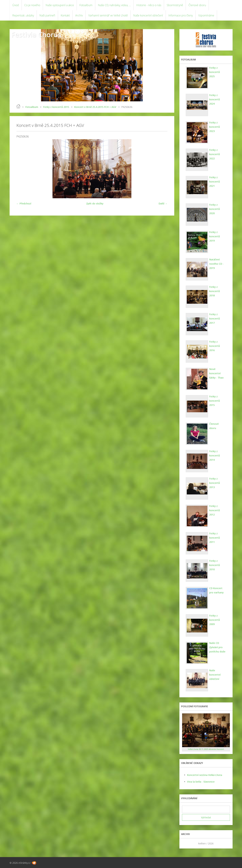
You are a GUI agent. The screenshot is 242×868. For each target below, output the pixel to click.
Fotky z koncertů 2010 (215, 565)
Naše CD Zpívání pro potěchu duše (217, 647)
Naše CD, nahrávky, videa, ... (114, 5)
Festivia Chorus (36, 34)
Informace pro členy (181, 15)
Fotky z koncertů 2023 (215, 127)
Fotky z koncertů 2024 (215, 99)
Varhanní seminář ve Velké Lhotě (108, 15)
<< (186, 843)
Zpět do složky (95, 203)
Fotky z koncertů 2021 (215, 182)
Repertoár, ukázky (23, 15)
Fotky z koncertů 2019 (215, 236)
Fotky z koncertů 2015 (56, 107)
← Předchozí (24, 203)
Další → (163, 203)
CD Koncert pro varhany (216, 590)
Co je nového (32, 5)
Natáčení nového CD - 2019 (216, 264)
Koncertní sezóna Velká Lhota (205, 775)
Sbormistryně (175, 5)
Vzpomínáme (206, 15)
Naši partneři (47, 15)
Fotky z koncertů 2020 (215, 209)
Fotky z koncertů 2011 (215, 538)
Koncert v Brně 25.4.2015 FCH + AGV (95, 107)
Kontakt (65, 15)
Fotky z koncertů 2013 (215, 483)
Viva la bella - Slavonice (201, 782)
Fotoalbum (86, 5)
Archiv (79, 15)
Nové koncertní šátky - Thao (216, 373)
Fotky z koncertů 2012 (215, 510)
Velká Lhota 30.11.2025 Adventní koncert (206, 749)
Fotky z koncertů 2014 (215, 455)
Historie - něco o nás (149, 5)
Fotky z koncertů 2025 (215, 72)
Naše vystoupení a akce (60, 5)
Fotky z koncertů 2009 (215, 620)
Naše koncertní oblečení (148, 15)
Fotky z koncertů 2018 (215, 291)
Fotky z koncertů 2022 (215, 154)
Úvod (16, 5)
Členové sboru (197, 5)
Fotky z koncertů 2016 (215, 346)
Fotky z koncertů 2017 (215, 319)
